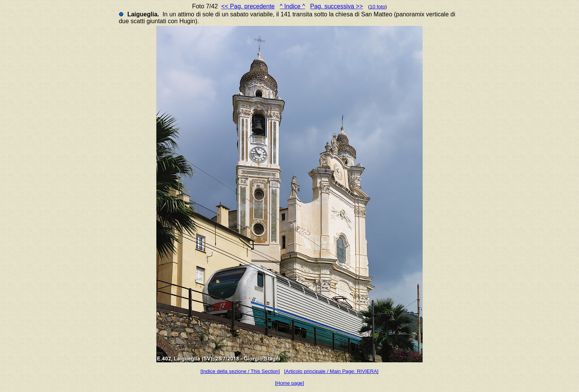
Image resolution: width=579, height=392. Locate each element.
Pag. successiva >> (336, 6)
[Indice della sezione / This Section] (240, 371)
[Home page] (289, 383)
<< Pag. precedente (248, 6)
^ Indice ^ (292, 6)
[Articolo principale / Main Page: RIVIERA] (331, 371)
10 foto (378, 7)
